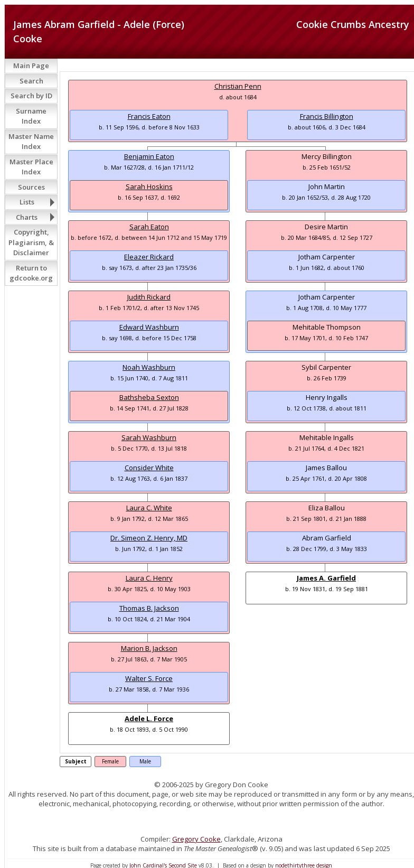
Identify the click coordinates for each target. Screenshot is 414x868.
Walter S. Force (149, 678)
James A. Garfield (326, 578)
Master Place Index (31, 167)
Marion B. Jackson (149, 648)
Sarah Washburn (149, 437)
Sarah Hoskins (149, 186)
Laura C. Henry (149, 578)
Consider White (149, 468)
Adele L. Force (149, 718)
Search (31, 81)
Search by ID (31, 96)
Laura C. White (149, 508)
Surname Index (31, 116)
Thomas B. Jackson (149, 608)
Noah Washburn (149, 367)
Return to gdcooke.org (31, 273)
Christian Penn (238, 86)
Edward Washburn (149, 327)
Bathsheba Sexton (149, 397)
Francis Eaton (149, 116)
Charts (27, 217)
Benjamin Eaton (149, 156)
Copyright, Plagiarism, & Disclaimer (31, 242)
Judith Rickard (149, 297)
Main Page (31, 66)
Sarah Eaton (149, 227)
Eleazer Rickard (149, 257)
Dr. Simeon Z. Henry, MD (149, 538)
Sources (31, 187)
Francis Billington (327, 116)
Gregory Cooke (196, 839)
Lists (27, 202)
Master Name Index (31, 142)
